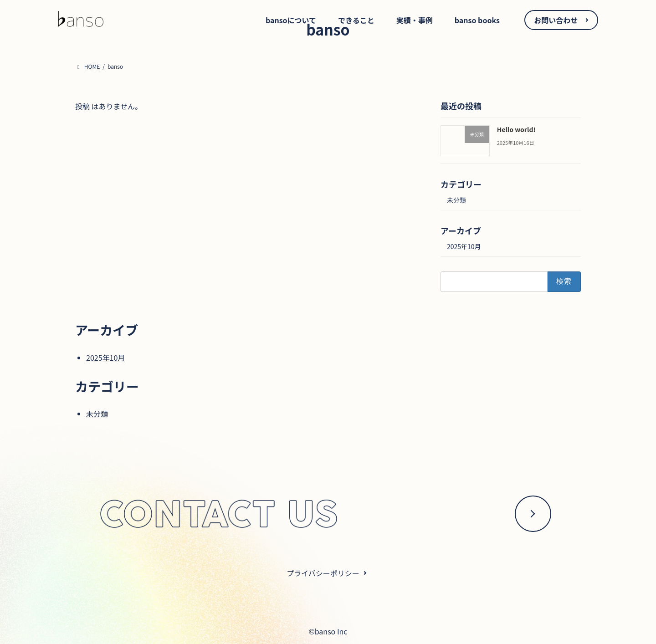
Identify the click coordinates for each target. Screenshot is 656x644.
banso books (477, 20)
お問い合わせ (556, 20)
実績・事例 (415, 20)
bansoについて (291, 20)
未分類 (456, 200)
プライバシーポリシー (323, 573)
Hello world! (516, 129)
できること (356, 20)
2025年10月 (464, 246)
